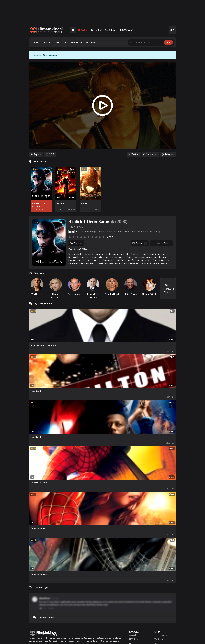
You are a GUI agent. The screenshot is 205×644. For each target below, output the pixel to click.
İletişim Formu (161, 633)
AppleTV (133, 633)
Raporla (36, 155)
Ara (168, 42)
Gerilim (100, 231)
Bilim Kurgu (90, 231)
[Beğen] (140, 243)
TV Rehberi (160, 637)
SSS (156, 641)
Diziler (111, 30)
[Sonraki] (172, 404)
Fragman (76, 243)
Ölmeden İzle (76, 42)
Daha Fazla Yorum (44, 615)
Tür (35, 42)
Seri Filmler (91, 42)
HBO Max (134, 637)
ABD (132, 231)
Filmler (97, 30)
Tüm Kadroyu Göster (169, 289)
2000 (121, 221)
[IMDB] (72, 231)
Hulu (131, 641)
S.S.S (50, 155)
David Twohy (154, 231)
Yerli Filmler (61, 42)
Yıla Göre (47, 42)
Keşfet (83, 30)
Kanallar (126, 30)
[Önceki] (33, 404)
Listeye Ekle (160, 243)
